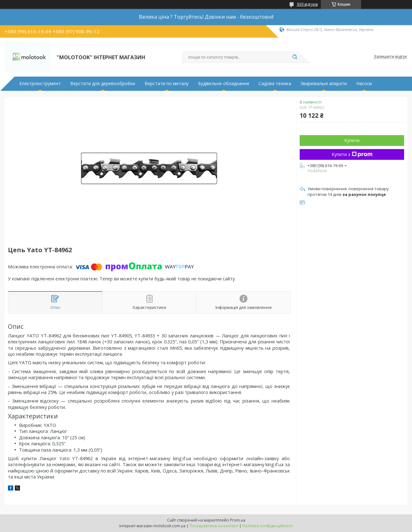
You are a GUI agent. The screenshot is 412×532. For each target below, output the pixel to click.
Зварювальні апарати (324, 84)
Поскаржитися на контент (214, 526)
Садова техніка (275, 84)
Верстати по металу (167, 84)
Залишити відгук (390, 57)
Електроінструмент (40, 84)
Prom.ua (238, 520)
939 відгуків (307, 4)
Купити (352, 140)
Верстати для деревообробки (103, 84)
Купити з (352, 154)
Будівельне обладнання (224, 84)
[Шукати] (295, 57)
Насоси (364, 84)
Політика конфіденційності (268, 526)
